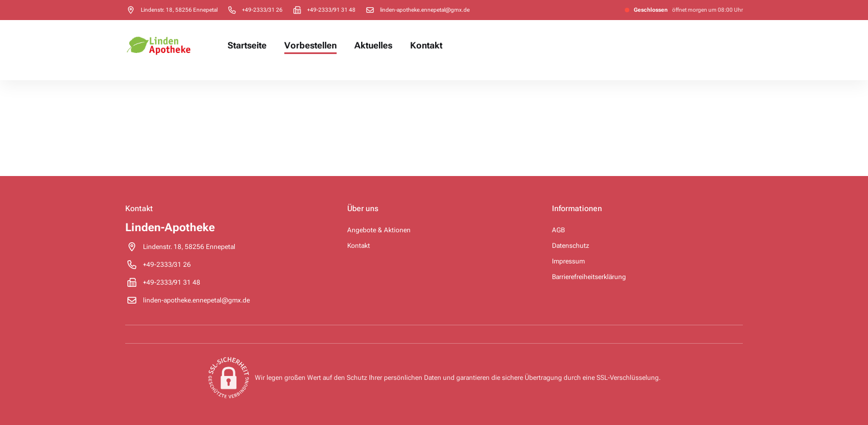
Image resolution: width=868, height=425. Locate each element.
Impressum (568, 261)
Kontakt (426, 45)
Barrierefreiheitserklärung (589, 277)
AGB (558, 230)
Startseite (247, 45)
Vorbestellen (310, 45)
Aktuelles (373, 45)
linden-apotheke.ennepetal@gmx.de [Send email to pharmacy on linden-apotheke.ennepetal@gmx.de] (425, 10)
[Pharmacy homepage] (159, 46)
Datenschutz (571, 246)
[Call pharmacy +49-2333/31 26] (262, 10)
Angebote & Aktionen (379, 230)
